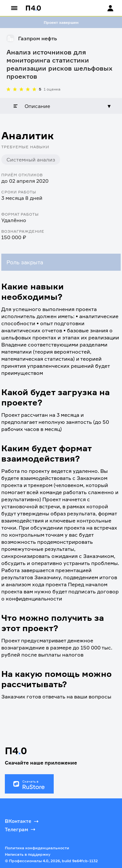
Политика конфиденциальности (37, 848)
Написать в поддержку (28, 854)
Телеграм (21, 829)
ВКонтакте (22, 821)
